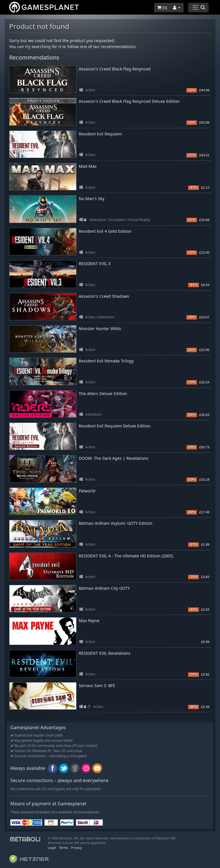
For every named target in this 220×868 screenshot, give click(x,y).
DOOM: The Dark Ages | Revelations (114, 458)
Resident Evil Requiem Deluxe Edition (115, 426)
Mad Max (88, 166)
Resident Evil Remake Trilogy (106, 361)
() (162, 8)
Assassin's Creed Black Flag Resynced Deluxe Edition (129, 101)
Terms (63, 848)
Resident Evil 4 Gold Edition (105, 231)
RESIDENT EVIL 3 (95, 264)
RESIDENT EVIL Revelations (105, 653)
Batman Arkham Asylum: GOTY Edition (116, 523)
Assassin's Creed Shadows (104, 296)
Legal (52, 848)
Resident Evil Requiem (100, 134)
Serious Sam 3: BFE (97, 685)
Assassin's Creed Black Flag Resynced (115, 69)
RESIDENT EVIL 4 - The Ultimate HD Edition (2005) (126, 556)
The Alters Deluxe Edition (103, 393)
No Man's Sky (92, 199)
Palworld (87, 491)
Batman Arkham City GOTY (104, 588)
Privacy (76, 848)
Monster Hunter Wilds (100, 329)
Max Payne (89, 621)
